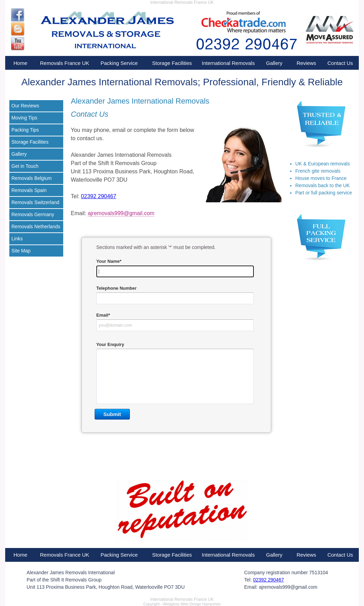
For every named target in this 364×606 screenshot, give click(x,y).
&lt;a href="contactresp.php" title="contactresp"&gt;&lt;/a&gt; (176, 345)
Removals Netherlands (36, 227)
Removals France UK (65, 63)
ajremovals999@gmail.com (121, 213)
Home (20, 63)
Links (17, 239)
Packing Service (119, 63)
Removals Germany (33, 214)
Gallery (274, 63)
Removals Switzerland (35, 202)
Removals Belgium (32, 178)
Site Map (21, 251)
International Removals (228, 63)
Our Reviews (25, 106)
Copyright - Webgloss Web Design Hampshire (182, 604)
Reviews (306, 63)
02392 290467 (98, 196)
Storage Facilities (172, 63)
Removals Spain (29, 190)
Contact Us (340, 63)
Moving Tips (24, 118)
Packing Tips (25, 130)
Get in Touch (25, 166)
